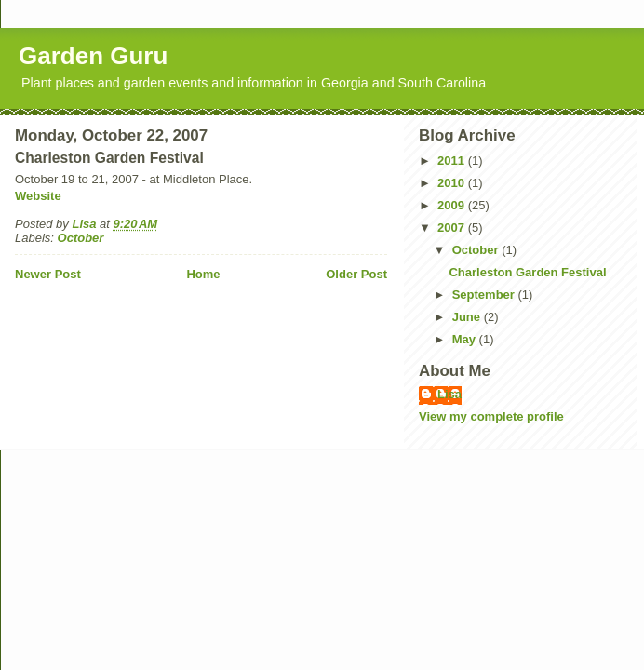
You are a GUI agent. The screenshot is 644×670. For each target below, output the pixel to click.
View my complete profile (491, 416)
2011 (453, 161)
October (81, 238)
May (466, 339)
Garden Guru (93, 56)
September (485, 295)
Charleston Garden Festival (527, 272)
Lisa (449, 394)
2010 (453, 183)
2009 (453, 205)
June (468, 317)
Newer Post (48, 274)
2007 (453, 228)
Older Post (356, 274)
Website (38, 196)
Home (203, 274)
